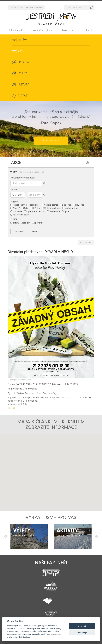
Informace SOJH (18, 30)
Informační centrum (42, 30)
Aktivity (23, 96)
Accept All (82, 626)
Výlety (22, 73)
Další (96, 537)
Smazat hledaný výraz (44, 183)
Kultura (23, 85)
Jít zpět (88, 243)
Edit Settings (82, 633)
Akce (21, 51)
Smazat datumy (44, 195)
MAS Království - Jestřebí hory (24, 8)
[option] (29, 537)
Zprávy (23, 40)
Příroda (23, 62)
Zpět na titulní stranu (51, 19)
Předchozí (6, 537)
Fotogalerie (68, 30)
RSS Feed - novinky (88, 162)
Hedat (91, 8)
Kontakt (89, 30)
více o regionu (51, 141)
